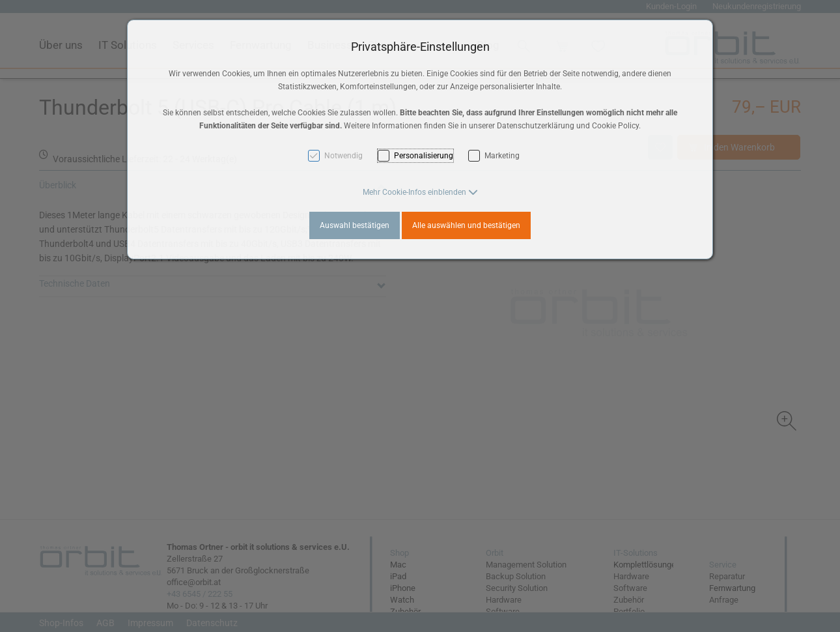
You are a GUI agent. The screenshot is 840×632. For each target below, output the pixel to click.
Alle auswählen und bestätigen (466, 225)
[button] (420, 192)
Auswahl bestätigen (355, 225)
